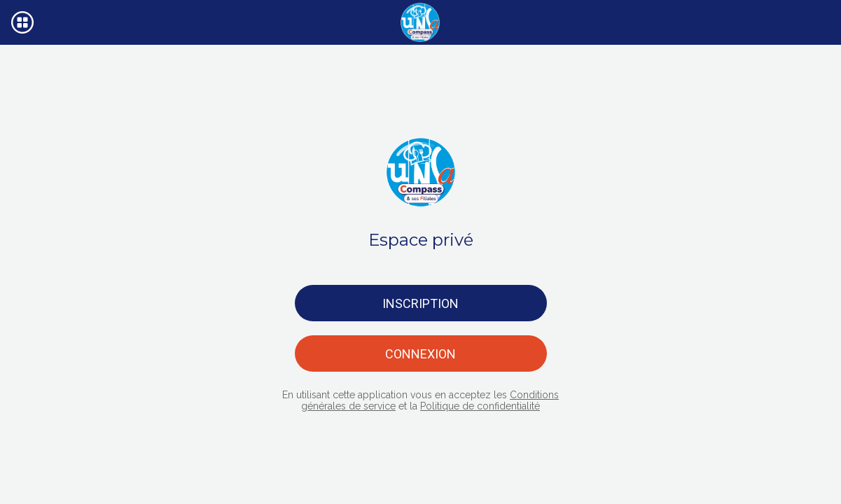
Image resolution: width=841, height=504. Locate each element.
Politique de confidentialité (480, 406)
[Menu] (22, 22)
